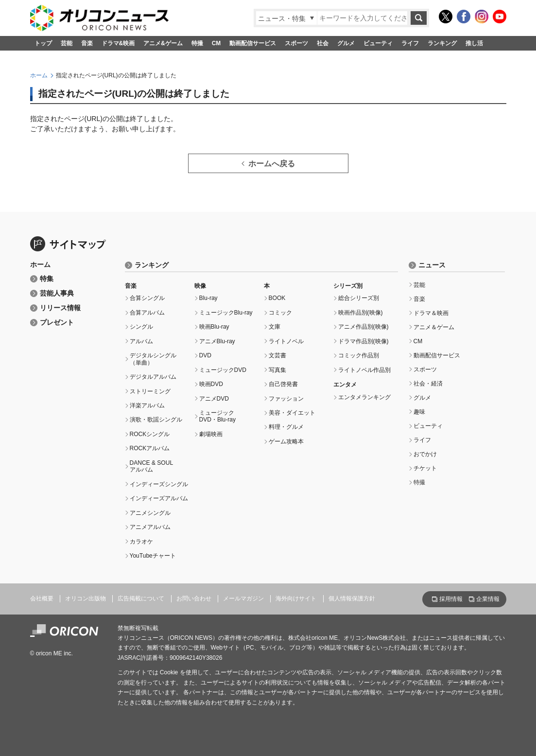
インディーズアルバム (159, 498)
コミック (280, 313)
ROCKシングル (150, 434)
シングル (141, 327)
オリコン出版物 (86, 598)
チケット (425, 468)
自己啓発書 (283, 384)
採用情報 (451, 599)
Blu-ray (208, 298)
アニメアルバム (150, 527)
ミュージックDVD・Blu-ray (218, 416)
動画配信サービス (253, 43)
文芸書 (277, 355)
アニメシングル (150, 513)
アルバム (141, 341)
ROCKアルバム (150, 448)
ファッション (286, 399)
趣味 (419, 412)
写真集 (277, 370)
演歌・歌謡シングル (156, 420)
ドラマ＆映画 (431, 313)
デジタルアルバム (153, 377)
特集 (47, 279)
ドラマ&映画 (118, 43)
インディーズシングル (159, 484)
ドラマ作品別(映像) (363, 341)
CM (216, 43)
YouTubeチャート (153, 556)
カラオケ (141, 542)
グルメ (346, 43)
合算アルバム (147, 313)
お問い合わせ (194, 598)
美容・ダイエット (292, 413)
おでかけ (425, 454)
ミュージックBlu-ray (226, 313)
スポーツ (296, 43)
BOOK (277, 298)
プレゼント (57, 323)
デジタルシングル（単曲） (153, 359)
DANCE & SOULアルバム (152, 466)
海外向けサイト (296, 598)
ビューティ (378, 43)
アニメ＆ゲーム (434, 327)
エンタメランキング (364, 397)
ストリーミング (150, 391)
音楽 (87, 43)
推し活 (474, 43)
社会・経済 (428, 384)
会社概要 (42, 598)
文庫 (275, 327)
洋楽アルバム (147, 405)
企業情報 (488, 599)
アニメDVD (214, 399)
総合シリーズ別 (359, 298)
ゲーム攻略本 (286, 441)
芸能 (67, 43)
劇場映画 (211, 434)
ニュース (432, 265)
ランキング (442, 43)
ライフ (410, 43)
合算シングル (147, 298)
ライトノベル (286, 341)
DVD (205, 355)
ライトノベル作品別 (364, 370)
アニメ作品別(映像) (363, 327)
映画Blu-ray (214, 327)
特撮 (197, 43)
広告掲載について (141, 598)
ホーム (39, 75)
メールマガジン (243, 598)
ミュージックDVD (223, 370)
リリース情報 (60, 308)
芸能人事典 (57, 293)
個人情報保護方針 (352, 598)
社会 (323, 43)
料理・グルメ (286, 427)
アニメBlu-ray (217, 341)
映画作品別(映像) (361, 313)
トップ (43, 43)
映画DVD (211, 384)
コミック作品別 (359, 355)
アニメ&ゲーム (163, 43)
